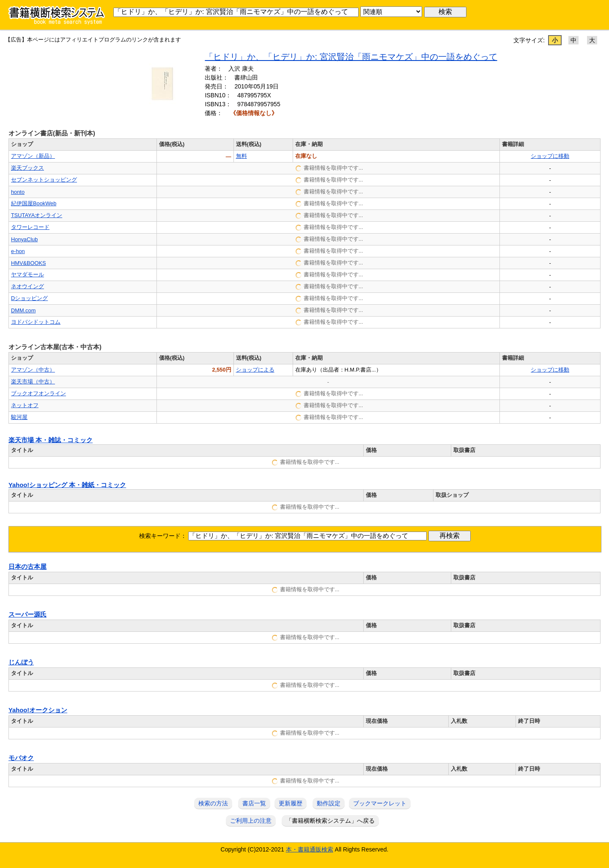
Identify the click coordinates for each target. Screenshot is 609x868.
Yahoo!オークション (38, 710)
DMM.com (23, 310)
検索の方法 (213, 803)
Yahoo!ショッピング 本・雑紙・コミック (67, 485)
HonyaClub (24, 239)
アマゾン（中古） (33, 370)
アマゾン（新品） (33, 156)
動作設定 (329, 803)
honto (18, 192)
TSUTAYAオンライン (37, 215)
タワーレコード (30, 227)
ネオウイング (27, 286)
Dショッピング (29, 298)
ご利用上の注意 (251, 821)
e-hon (18, 251)
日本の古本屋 (27, 567)
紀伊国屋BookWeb (34, 203)
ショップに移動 (550, 156)
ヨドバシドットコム (36, 322)
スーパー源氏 (27, 614)
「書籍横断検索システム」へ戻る (330, 821)
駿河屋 (19, 417)
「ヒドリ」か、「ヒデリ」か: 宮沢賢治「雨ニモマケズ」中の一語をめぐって (351, 57)
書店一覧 (254, 803)
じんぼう (21, 662)
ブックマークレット (380, 803)
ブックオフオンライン (38, 393)
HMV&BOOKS (29, 263)
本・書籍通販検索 (310, 849)
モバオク (21, 758)
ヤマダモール (27, 274)
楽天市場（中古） (33, 382)
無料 (241, 156)
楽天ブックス (27, 168)
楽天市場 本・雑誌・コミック (51, 440)
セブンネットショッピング (44, 180)
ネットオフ (25, 405)
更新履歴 (291, 803)
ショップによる (255, 370)
